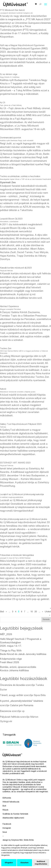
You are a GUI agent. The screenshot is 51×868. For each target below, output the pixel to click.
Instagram (7, 828)
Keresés (46, 620)
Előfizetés (7, 798)
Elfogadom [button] (9, 863)
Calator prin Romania (22, 706)
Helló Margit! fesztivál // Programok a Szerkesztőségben (21, 643)
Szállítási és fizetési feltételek (15, 814)
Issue (5, 832)
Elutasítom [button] (24, 863)
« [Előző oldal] (6, 612)
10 (32, 612)
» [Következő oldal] (42, 612)
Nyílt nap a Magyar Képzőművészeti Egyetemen (22, 46)
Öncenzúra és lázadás (12, 685)
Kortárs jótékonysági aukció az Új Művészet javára (23, 519)
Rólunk (5, 810)
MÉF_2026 (6, 635)
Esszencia (6, 711)
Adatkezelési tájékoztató (13, 818)
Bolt (4, 806)
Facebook (7, 824)
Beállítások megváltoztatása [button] (41, 863)
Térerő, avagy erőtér (12, 695)
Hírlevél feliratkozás (11, 802)
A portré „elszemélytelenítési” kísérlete (22, 701)
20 (36, 612)
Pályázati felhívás (10, 717)
